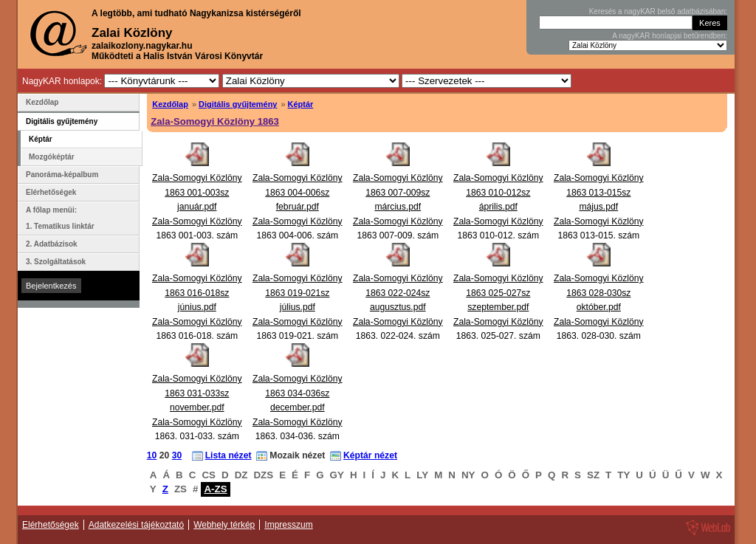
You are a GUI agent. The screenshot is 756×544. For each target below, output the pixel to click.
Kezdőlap (170, 104)
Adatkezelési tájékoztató (136, 525)
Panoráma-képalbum (62, 175)
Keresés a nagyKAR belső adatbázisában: (658, 11)
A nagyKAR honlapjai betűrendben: (670, 36)
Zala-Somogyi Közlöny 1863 (215, 121)
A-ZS (215, 489)
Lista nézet (228, 455)
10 (152, 455)
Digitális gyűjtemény (238, 104)
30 (177, 455)
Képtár (301, 104)
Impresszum (288, 525)
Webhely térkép (224, 525)
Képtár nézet (370, 455)
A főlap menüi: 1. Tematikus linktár (60, 218)
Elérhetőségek (51, 192)
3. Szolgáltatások (56, 262)
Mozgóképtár (52, 157)
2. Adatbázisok (52, 244)
